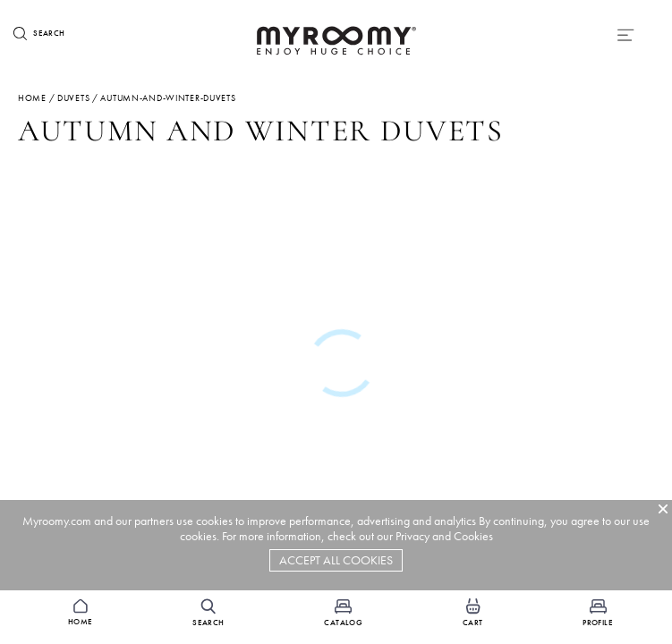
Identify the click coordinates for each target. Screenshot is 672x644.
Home (32, 98)
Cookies (473, 536)
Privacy (413, 536)
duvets (73, 98)
